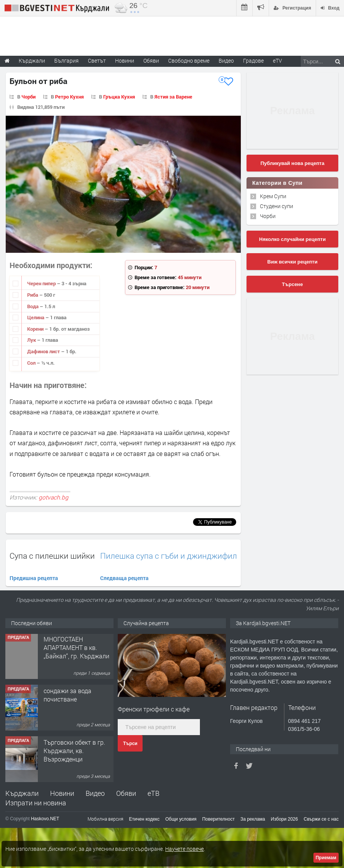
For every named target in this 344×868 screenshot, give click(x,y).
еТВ (153, 793)
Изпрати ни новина (36, 803)
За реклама (253, 819)
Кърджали (22, 793)
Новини (125, 61)
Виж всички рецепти (292, 262)
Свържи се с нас (321, 819)
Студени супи (277, 206)
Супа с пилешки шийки (52, 556)
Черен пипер (42, 283)
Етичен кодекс (144, 819)
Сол (32, 363)
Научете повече (184, 849)
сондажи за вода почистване (67, 696)
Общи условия (181, 819)
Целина (36, 317)
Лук (32, 340)
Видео (95, 793)
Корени (36, 329)
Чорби (28, 97)
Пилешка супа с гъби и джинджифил (169, 556)
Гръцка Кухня (119, 97)
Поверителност (218, 819)
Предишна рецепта (34, 578)
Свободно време (189, 61)
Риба (33, 295)
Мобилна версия (105, 819)
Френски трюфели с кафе (154, 709)
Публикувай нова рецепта (292, 163)
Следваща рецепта (124, 578)
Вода (33, 306)
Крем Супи (273, 196)
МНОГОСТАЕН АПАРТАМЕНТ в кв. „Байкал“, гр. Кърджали (76, 648)
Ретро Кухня (69, 97)
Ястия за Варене (173, 97)
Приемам (326, 858)
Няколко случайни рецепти (292, 239)
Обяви (126, 793)
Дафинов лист (44, 351)
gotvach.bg (54, 497)
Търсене (293, 284)
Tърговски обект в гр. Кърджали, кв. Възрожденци (74, 752)
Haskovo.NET (45, 819)
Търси (130, 744)
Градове (253, 61)
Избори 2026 (285, 819)
